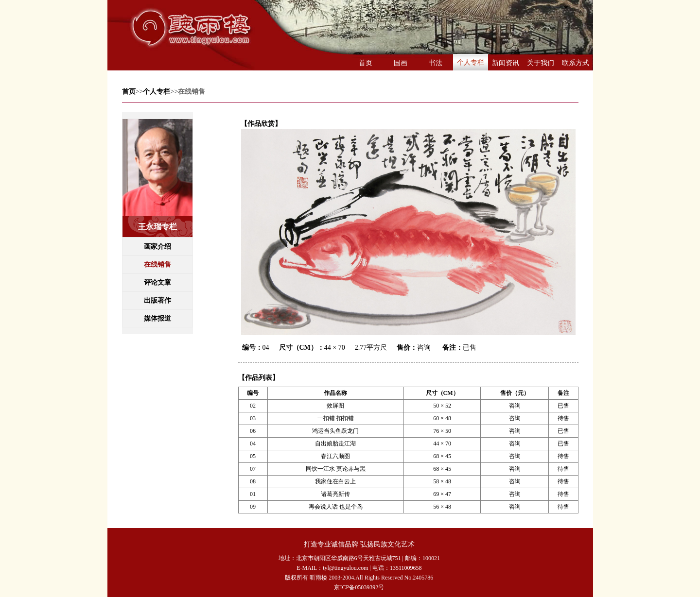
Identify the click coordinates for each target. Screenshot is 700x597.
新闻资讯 (506, 63)
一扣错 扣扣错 (336, 418)
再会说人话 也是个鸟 (336, 507)
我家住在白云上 (335, 481)
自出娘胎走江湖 (335, 443)
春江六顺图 (335, 456)
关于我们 (541, 63)
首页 (366, 63)
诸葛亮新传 (335, 494)
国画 (401, 63)
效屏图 (335, 406)
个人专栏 (471, 62)
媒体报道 (157, 318)
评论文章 (157, 282)
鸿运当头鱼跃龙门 (335, 431)
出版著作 (157, 300)
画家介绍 (157, 247)
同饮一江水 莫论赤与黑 (336, 469)
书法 (436, 63)
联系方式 (576, 63)
